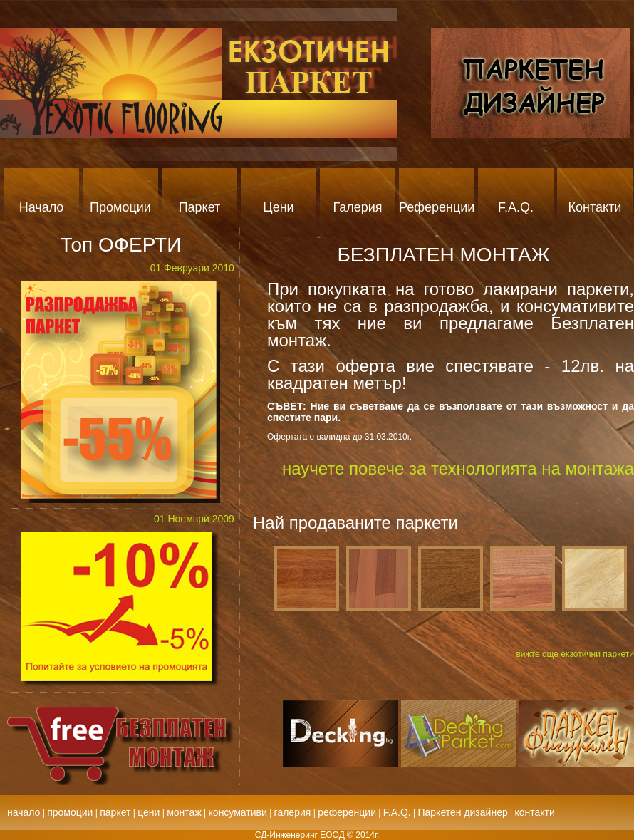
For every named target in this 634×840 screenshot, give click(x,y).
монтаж (184, 812)
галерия (293, 812)
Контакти (595, 207)
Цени (278, 207)
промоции (70, 812)
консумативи (238, 812)
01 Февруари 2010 (192, 268)
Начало (42, 207)
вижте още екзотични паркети (575, 654)
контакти (535, 812)
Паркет (200, 207)
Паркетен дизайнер (462, 812)
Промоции (120, 207)
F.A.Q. (516, 207)
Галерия (357, 207)
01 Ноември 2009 (194, 519)
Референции (437, 207)
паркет (115, 812)
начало (24, 812)
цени (149, 812)
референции (347, 812)
